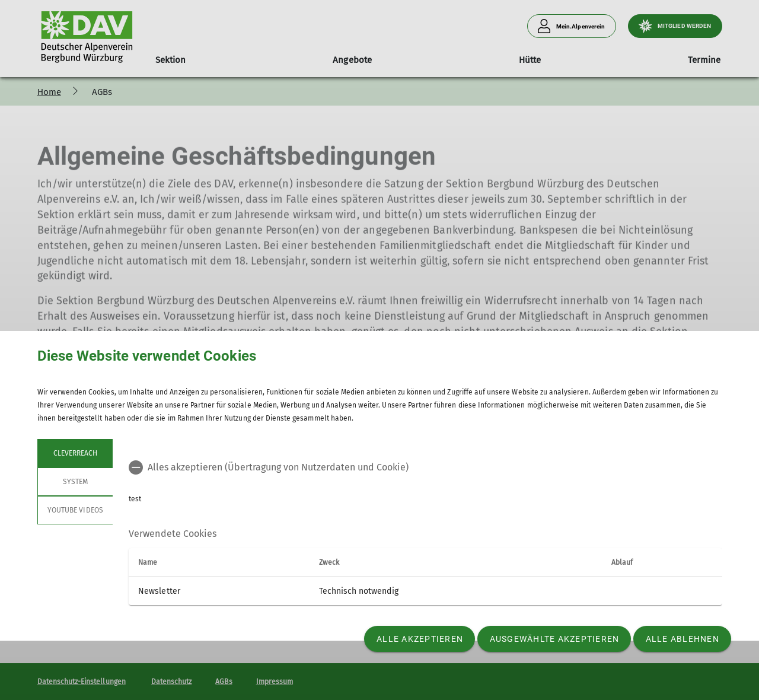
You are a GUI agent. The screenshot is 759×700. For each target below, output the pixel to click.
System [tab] (75, 482)
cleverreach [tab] (75, 453)
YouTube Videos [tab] (75, 510)
